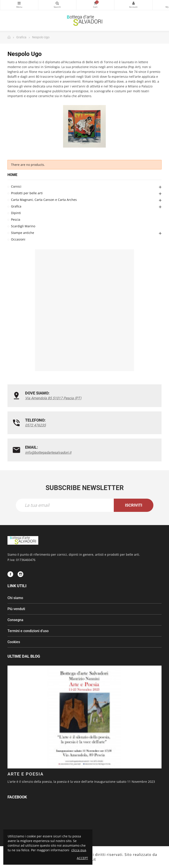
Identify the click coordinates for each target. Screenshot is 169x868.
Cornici (16, 186)
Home (12, 175)
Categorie (19, 3)
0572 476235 (35, 425)
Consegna (15, 620)
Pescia (16, 219)
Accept (82, 858)
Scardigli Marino (23, 226)
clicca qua (79, 850)
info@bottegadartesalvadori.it (48, 453)
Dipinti (16, 213)
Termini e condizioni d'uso (28, 631)
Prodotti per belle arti (27, 193)
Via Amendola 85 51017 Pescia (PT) (53, 398)
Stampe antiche (23, 233)
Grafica (16, 206)
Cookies (14, 642)
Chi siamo (15, 598)
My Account (133, 3)
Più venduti (16, 609)
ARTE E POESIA (26, 774)
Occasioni (18, 239)
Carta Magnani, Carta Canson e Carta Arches (44, 200)
